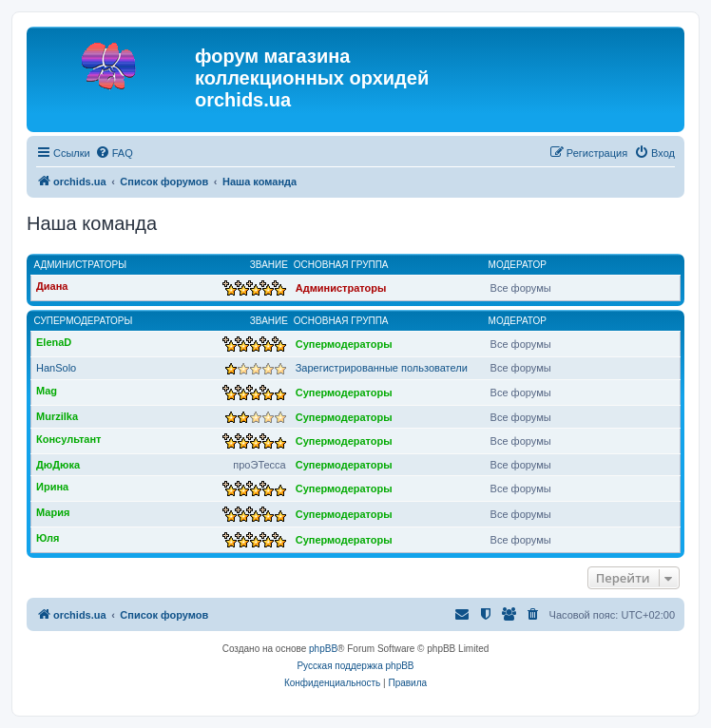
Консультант (69, 439)
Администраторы (81, 265)
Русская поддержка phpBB (355, 666)
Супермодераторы (84, 321)
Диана (52, 286)
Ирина (52, 487)
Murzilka (57, 416)
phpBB (323, 649)
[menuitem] (114, 153)
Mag (47, 391)
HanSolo (56, 368)
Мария (53, 512)
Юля (48, 538)
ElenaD (54, 342)
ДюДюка (58, 465)
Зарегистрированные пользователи (382, 368)
